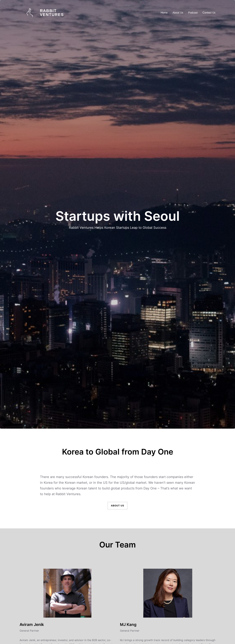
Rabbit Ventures (52, 13)
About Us (117, 506)
